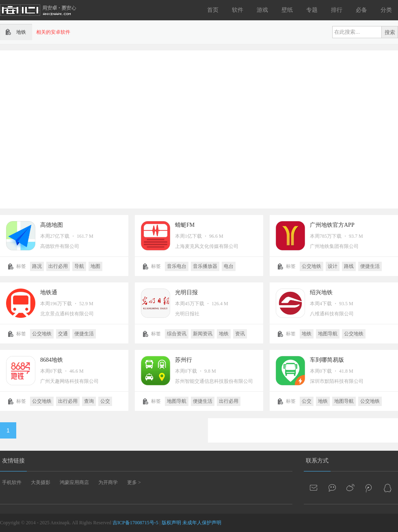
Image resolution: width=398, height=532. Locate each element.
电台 (229, 266)
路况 (37, 266)
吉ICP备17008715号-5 (135, 523)
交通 (63, 334)
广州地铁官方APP (332, 225)
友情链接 (13, 461)
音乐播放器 (205, 266)
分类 (386, 10)
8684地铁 (52, 360)
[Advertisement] (76, 129)
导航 (79, 266)
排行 (337, 10)
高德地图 (52, 225)
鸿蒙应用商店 (74, 482)
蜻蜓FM (185, 225)
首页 (213, 10)
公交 (105, 401)
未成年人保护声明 (202, 523)
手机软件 (12, 482)
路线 (349, 266)
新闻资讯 (203, 334)
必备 (361, 10)
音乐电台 (177, 266)
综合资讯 (177, 334)
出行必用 (58, 266)
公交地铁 (311, 266)
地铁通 (49, 292)
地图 (95, 266)
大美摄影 (41, 482)
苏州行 (184, 360)
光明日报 (186, 292)
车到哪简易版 (327, 360)
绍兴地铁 (321, 292)
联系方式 (317, 461)
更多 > (134, 482)
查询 (89, 401)
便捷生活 (370, 266)
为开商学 (108, 482)
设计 (333, 266)
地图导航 (328, 334)
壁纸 (287, 10)
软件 (238, 10)
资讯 (240, 334)
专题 (312, 10)
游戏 (262, 10)
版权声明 (171, 523)
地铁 (224, 334)
